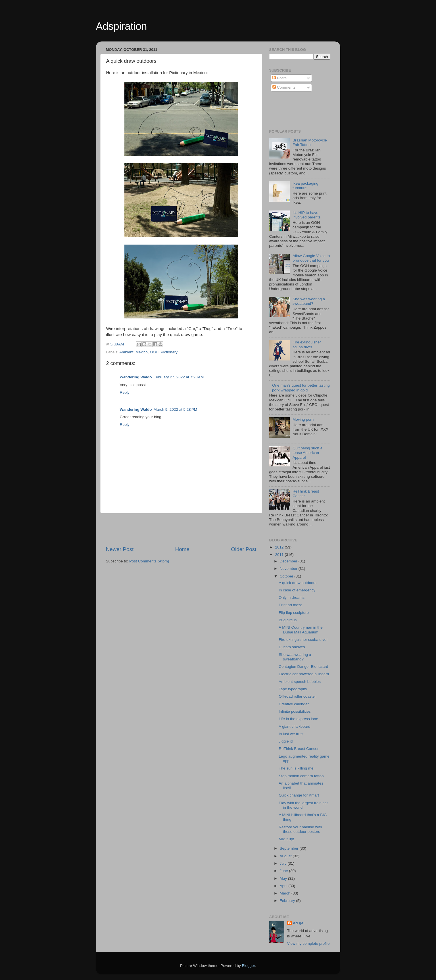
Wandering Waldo (136, 377)
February (288, 901)
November (289, 569)
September (290, 848)
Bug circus (288, 620)
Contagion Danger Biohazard (303, 667)
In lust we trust (291, 734)
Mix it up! (286, 839)
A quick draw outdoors (298, 583)
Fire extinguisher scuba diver (307, 344)
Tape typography (293, 689)
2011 (280, 555)
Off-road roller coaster (297, 696)
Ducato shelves (292, 647)
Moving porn (303, 419)
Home (182, 549)
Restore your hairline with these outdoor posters (300, 829)
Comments (284, 87)
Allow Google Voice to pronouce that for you (311, 258)
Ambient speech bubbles (300, 682)
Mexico (142, 352)
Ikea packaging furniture (305, 186)
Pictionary (169, 352)
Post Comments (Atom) (149, 561)
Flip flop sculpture (294, 613)
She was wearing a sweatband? (309, 301)
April (284, 886)
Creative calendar (294, 704)
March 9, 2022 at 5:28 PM (175, 409)
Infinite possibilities (295, 711)
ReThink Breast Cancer (299, 749)
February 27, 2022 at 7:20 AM (179, 377)
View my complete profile (308, 943)
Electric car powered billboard (304, 674)
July (284, 863)
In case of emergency (297, 590)
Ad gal (299, 923)
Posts (279, 78)
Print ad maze (290, 605)
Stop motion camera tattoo (301, 776)
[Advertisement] (181, 529)
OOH (154, 352)
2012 (280, 547)
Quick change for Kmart (299, 795)
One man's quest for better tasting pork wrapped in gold (301, 388)
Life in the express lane (298, 719)
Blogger (249, 966)
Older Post (244, 549)
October (287, 576)
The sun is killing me (296, 768)
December (289, 561)
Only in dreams (292, 598)
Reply (125, 392)
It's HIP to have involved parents (306, 215)
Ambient (126, 352)
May (284, 878)
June (284, 871)
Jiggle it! (286, 741)
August (286, 856)
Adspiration (122, 26)
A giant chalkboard (294, 726)
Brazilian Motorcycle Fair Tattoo (310, 142)
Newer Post (120, 549)
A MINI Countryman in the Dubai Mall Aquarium (301, 630)
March (286, 893)
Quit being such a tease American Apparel (307, 453)
